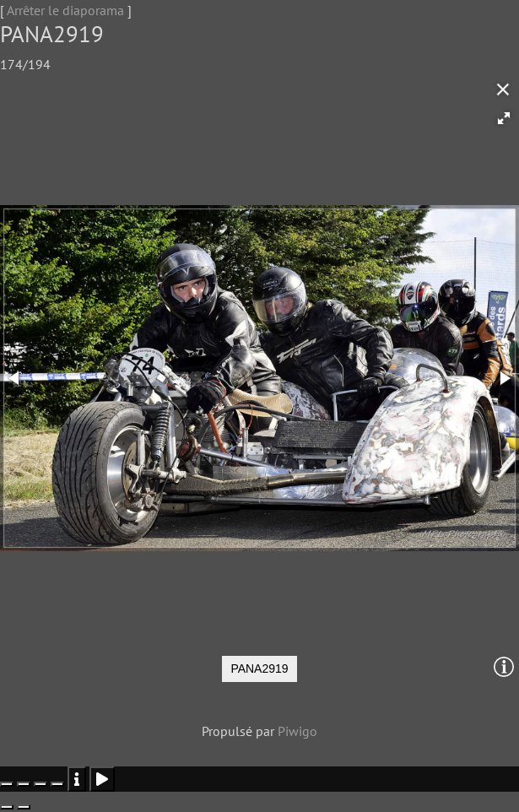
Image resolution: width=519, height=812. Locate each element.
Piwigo (297, 731)
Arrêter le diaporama (65, 10)
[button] (504, 118)
